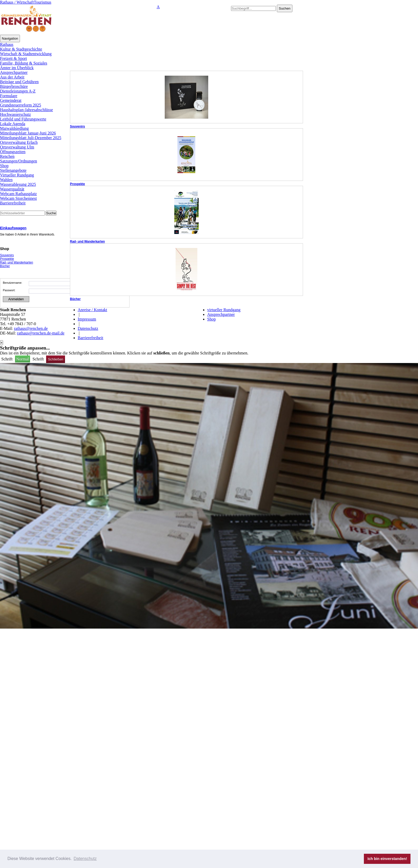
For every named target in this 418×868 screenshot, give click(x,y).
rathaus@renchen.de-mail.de (41, 333)
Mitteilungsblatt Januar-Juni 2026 (28, 133)
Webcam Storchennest (18, 198)
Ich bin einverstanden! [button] (387, 859)
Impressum (87, 319)
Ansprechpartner (14, 72)
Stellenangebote (13, 170)
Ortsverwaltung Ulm (17, 147)
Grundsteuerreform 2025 (21, 105)
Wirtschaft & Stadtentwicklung (26, 54)
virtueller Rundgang (224, 310)
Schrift (8, 359)
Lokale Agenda (13, 124)
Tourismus (43, 2)
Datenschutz (88, 328)
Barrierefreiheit (13, 203)
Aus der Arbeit (12, 77)
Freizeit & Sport (13, 58)
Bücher (75, 299)
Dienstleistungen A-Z (18, 91)
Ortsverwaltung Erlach (19, 142)
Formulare (9, 96)
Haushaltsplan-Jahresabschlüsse (26, 110)
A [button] (158, 7)
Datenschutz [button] (85, 859)
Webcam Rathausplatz (18, 194)
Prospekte (77, 184)
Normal (23, 359)
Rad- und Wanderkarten (87, 241)
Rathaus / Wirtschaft (17, 2)
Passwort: (9, 290)
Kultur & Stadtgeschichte (21, 49)
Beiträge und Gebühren (19, 82)
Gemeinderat (11, 100)
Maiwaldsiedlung (14, 128)
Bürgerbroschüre (14, 86)
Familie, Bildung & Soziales (24, 63)
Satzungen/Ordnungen (19, 161)
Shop (4, 166)
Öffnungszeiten (13, 152)
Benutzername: (13, 283)
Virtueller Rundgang (17, 175)
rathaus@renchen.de (31, 328)
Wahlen (6, 180)
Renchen (7, 156)
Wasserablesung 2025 (18, 184)
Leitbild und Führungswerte (23, 119)
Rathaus (7, 44)
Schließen (56, 359)
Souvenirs (77, 126)
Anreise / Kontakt (92, 310)
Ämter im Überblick (17, 68)
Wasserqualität (12, 189)
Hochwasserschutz (15, 114)
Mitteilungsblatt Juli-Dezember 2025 (31, 138)
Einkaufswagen (13, 228)
